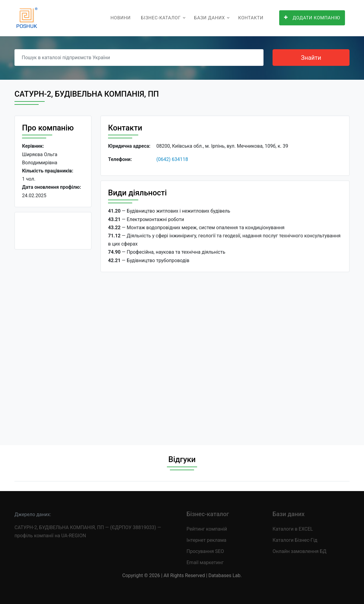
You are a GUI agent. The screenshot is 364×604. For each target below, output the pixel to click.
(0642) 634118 (172, 159)
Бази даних (209, 18)
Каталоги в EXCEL (293, 529)
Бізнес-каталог (161, 18)
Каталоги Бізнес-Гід (295, 540)
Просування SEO (205, 551)
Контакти (251, 18)
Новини (121, 18)
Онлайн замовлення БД (300, 551)
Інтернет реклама (206, 540)
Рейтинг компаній (207, 529)
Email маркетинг (205, 562)
